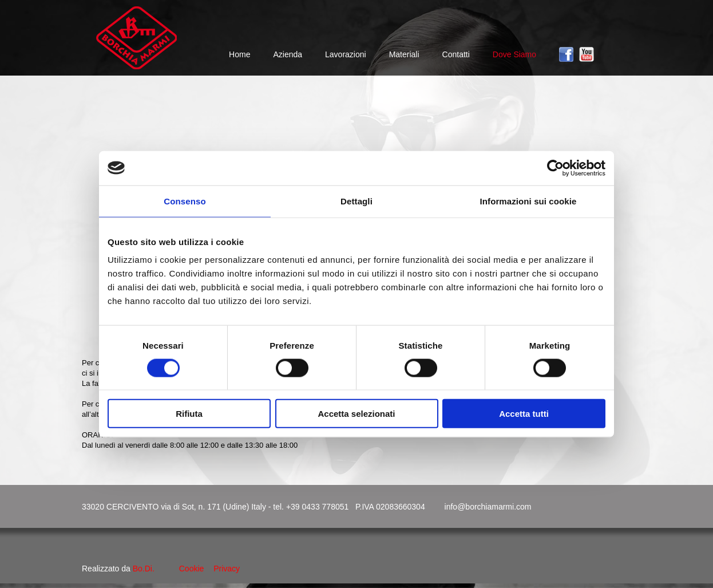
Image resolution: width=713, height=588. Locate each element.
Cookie (192, 569)
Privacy (227, 569)
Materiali (404, 54)
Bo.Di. (144, 569)
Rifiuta (189, 414)
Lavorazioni (346, 54)
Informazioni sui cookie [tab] (528, 201)
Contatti (456, 54)
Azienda (288, 54)
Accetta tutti (524, 414)
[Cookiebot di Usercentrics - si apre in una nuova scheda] (555, 168)
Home (239, 54)
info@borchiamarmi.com (488, 507)
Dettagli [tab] (356, 201)
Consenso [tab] (185, 201)
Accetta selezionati (356, 414)
